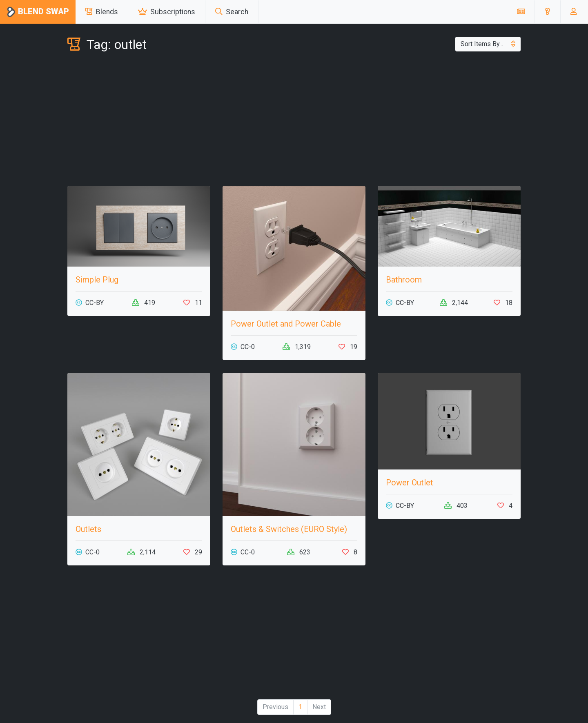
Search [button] (232, 12)
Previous (275, 707)
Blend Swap (38, 12)
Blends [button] (102, 12)
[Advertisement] (294, 121)
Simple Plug (97, 280)
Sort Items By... (488, 44)
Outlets (88, 529)
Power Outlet (410, 483)
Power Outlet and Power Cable (286, 324)
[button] (547, 12)
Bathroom (404, 280)
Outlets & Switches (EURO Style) (289, 529)
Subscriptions (167, 12)
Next (319, 707)
